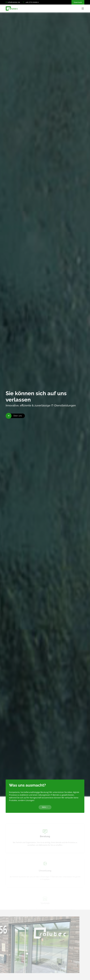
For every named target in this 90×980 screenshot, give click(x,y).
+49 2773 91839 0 (32, 2)
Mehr (45, 809)
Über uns (18, 416)
